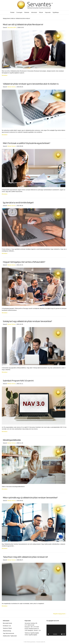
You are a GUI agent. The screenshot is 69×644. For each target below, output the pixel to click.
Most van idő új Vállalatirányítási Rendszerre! (23, 24)
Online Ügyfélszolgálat (31, 635)
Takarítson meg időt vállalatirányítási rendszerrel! (25, 557)
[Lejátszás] (48, 634)
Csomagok (19, 12)
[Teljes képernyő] (64, 634)
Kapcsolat (48, 12)
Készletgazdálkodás (12, 440)
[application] (56, 630)
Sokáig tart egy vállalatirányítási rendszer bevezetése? (27, 321)
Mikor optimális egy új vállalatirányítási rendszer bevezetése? (30, 497)
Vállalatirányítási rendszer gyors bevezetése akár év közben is (31, 84)
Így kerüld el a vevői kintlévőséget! (18, 203)
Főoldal (12, 12)
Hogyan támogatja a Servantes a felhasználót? (24, 262)
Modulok (27, 12)
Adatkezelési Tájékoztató (10, 636)
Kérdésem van (7, 626)
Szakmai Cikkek (7, 628)
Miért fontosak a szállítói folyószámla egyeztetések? (27, 143)
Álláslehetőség (7, 631)
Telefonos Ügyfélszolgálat (32, 633)
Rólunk (41, 12)
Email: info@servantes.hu (32, 629)
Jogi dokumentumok (8, 633)
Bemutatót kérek (7, 623)
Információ (34, 12)
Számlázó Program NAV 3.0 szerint (18, 381)
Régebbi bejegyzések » (60, 614)
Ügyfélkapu (56, 12)
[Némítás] (62, 634)
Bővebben (5, 75)
